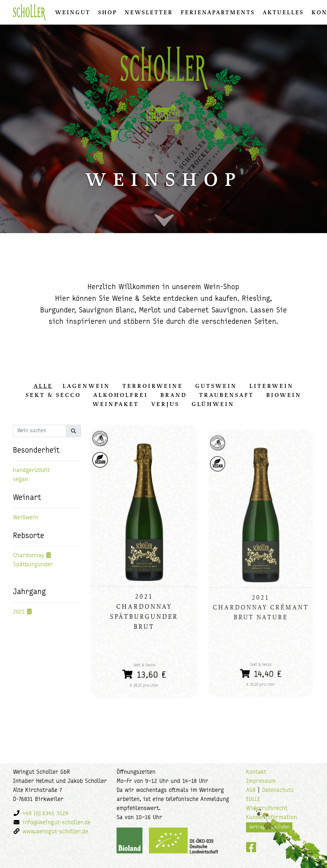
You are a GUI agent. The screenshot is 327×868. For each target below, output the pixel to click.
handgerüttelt (31, 471)
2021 (19, 612)
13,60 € (144, 667)
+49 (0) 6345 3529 (45, 814)
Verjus (165, 404)
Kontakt (256, 772)
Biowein (284, 395)
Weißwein (26, 518)
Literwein (271, 386)
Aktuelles (283, 12)
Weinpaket (116, 404)
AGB (251, 790)
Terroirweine (153, 386)
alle (43, 386)
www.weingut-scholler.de (55, 832)
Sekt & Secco (53, 395)
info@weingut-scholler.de (56, 823)
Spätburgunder (33, 565)
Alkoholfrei (121, 395)
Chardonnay (28, 556)
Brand (174, 395)
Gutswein (216, 386)
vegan (21, 480)
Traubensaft (226, 395)
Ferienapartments (218, 12)
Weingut (73, 12)
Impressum (261, 781)
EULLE (253, 800)
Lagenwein (86, 386)
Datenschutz (278, 790)
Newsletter (149, 12)
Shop (107, 12)
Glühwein (213, 404)
